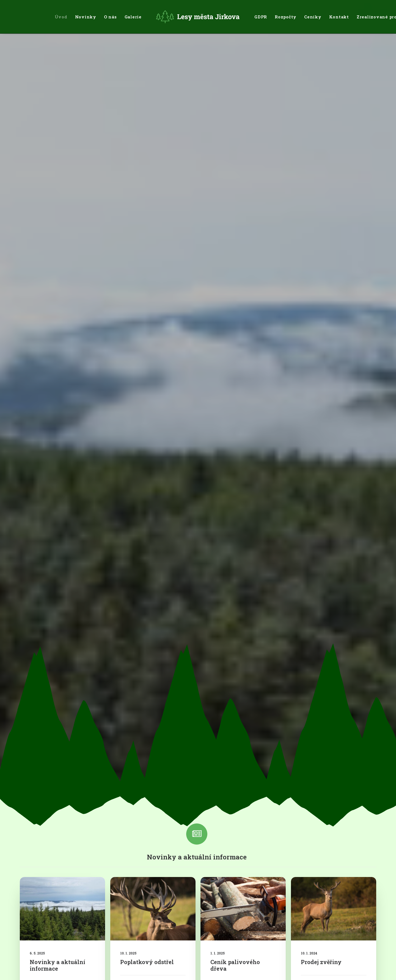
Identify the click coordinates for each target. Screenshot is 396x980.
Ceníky (313, 17)
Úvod (61, 17)
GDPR (261, 17)
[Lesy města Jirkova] (198, 17)
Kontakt (339, 17)
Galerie (133, 17)
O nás (110, 17)
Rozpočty (286, 17)
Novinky (86, 17)
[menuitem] (61, 17)
